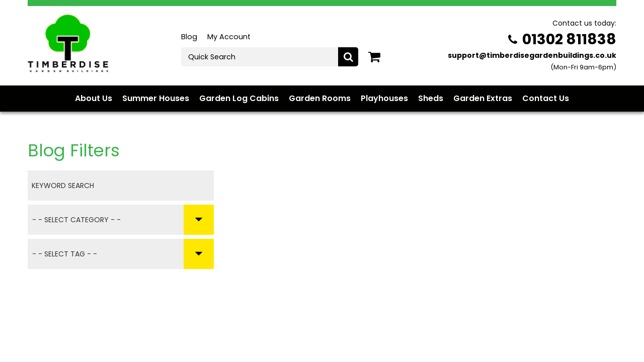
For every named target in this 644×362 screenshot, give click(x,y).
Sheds (431, 98)
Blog (189, 37)
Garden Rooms (320, 98)
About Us (94, 98)
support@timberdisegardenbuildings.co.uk (532, 55)
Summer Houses (156, 98)
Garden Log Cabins (239, 98)
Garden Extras (483, 98)
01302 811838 (562, 39)
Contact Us (546, 98)
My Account (229, 37)
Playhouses (384, 98)
